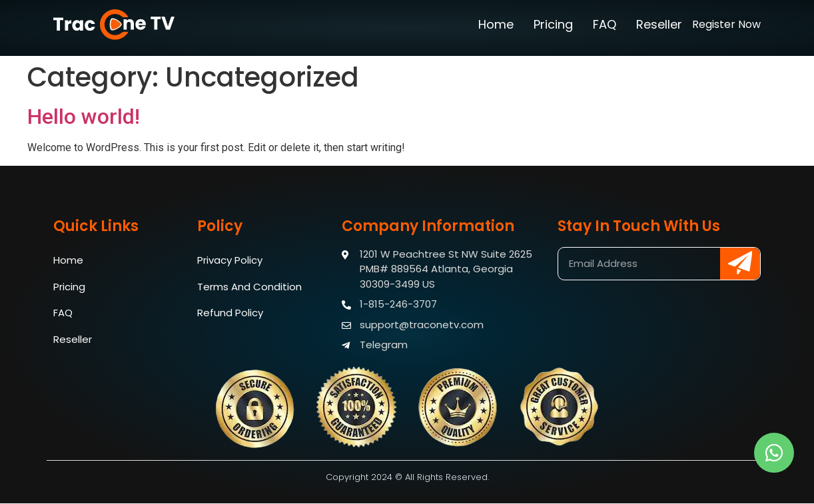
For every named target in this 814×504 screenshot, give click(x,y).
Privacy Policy (230, 260)
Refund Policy (230, 313)
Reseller (659, 24)
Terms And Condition (249, 287)
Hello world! (84, 117)
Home (496, 24)
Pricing (553, 24)
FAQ (605, 24)
